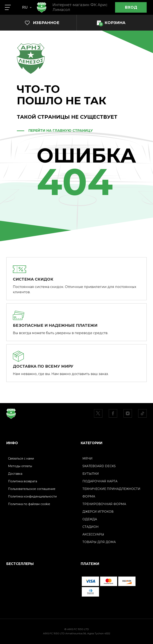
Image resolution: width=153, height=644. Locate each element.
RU (27, 7)
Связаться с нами (21, 458)
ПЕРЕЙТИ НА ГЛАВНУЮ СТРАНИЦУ (61, 131)
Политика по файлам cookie (29, 504)
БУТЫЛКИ (91, 474)
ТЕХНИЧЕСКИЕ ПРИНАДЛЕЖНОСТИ (111, 489)
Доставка (15, 474)
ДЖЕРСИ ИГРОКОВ (98, 512)
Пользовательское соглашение (32, 489)
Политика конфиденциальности (32, 496)
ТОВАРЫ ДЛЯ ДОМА (99, 542)
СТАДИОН (91, 527)
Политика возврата (23, 481)
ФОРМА (89, 496)
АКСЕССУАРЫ (93, 534)
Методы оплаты (20, 466)
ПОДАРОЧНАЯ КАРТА (100, 481)
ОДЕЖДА (90, 519)
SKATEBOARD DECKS (99, 466)
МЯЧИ (87, 458)
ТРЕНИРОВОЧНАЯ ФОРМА (104, 504)
